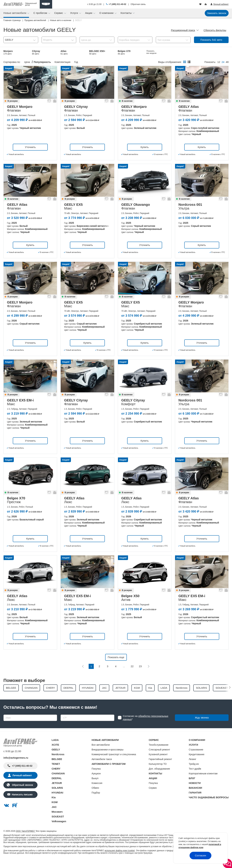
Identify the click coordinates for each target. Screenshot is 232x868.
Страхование (196, 758)
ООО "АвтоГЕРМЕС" (26, 840)
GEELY (56, 758)
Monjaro (8, 52)
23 (140, 675)
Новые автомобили (15, 13)
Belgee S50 (181, 52)
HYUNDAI (57, 801)
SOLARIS (57, 796)
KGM (55, 811)
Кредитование (197, 763)
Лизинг (192, 768)
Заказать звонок (217, 13)
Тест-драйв (195, 777)
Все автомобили (101, 753)
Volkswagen (59, 830)
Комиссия (97, 792)
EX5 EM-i (151, 52)
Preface (208, 52)
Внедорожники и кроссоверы (107, 758)
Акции (89, 13)
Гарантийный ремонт (160, 768)
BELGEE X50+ (97, 52)
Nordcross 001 (12, 61)
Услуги (74, 13)
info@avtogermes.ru (16, 766)
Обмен (95, 797)
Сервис (59, 13)
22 (132, 675)
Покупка (96, 777)
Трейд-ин (194, 773)
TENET (56, 773)
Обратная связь (138, 4)
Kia (54, 806)
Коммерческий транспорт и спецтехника (114, 763)
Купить (144, 156)
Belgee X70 (124, 52)
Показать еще (116, 666)
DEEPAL (57, 787)
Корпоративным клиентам (203, 782)
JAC (54, 816)
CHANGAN (58, 782)
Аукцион (96, 782)
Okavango (124, 61)
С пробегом (41, 13)
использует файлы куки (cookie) (120, 859)
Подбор (96, 801)
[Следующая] (148, 675)
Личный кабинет (22, 784)
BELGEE (57, 768)
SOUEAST (58, 825)
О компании (107, 13)
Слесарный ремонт (159, 758)
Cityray (36, 52)
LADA (55, 749)
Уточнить (30, 156)
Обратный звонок (22, 794)
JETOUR (57, 792)
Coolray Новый (69, 61)
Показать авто (211, 40)
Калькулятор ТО (158, 773)
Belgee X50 (38, 61)
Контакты (126, 13)
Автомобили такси (102, 768)
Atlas (64, 52)
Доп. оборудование (159, 777)
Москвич (57, 820)
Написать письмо (22, 803)
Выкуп (95, 787)
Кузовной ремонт (158, 763)
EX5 (92, 61)
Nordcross (58, 763)
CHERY (56, 777)
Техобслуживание (159, 753)
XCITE (55, 753)
